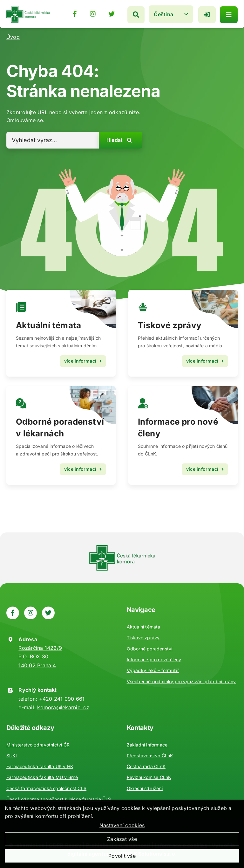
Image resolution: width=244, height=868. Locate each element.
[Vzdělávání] (61, 333)
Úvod (13, 37)
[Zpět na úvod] (28, 8)
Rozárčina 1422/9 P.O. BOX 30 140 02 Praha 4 (40, 656)
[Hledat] (134, 14)
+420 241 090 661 (62, 699)
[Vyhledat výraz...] (53, 140)
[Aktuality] (183, 333)
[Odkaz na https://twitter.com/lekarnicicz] (110, 14)
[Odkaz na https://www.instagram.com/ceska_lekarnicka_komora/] (91, 14)
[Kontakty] (183, 435)
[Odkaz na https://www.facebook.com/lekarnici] (73, 14)
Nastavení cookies (122, 830)
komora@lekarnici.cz (63, 707)
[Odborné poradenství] (61, 435)
